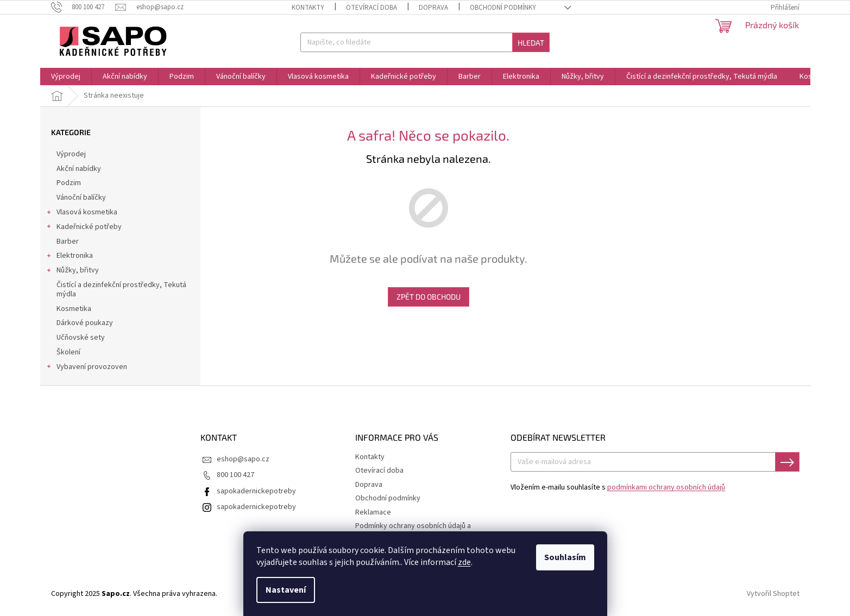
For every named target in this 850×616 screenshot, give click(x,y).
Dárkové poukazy (86, 323)
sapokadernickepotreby (256, 491)
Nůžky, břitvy (72, 271)
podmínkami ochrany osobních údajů (666, 487)
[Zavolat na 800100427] (83, 7)
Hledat (531, 43)
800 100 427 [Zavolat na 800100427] (235, 475)
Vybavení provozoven (86, 368)
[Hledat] (425, 42)
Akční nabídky (80, 169)
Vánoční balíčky (82, 198)
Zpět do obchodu (429, 297)
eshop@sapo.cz (243, 459)
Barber (68, 242)
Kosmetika (75, 309)
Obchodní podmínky (503, 8)
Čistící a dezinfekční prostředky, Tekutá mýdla (121, 290)
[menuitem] (66, 77)
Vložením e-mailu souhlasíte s (618, 487)
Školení (69, 352)
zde (464, 562)
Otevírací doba (372, 8)
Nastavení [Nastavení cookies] (286, 590)
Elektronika (69, 257)
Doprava (433, 8)
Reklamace (373, 512)
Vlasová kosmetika (81, 213)
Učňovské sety (81, 338)
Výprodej (72, 154)
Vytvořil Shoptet (773, 594)
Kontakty (308, 8)
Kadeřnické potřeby (84, 228)
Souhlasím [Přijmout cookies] (565, 557)
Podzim (70, 183)
